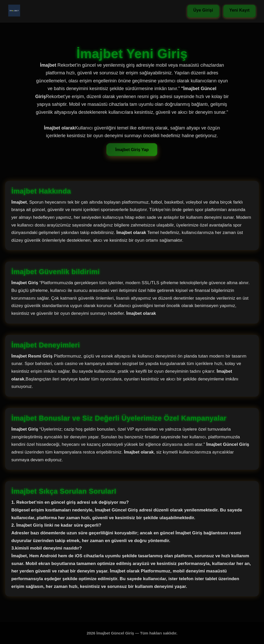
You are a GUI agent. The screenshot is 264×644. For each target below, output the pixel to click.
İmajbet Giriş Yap (132, 150)
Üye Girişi (203, 10)
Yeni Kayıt (240, 10)
